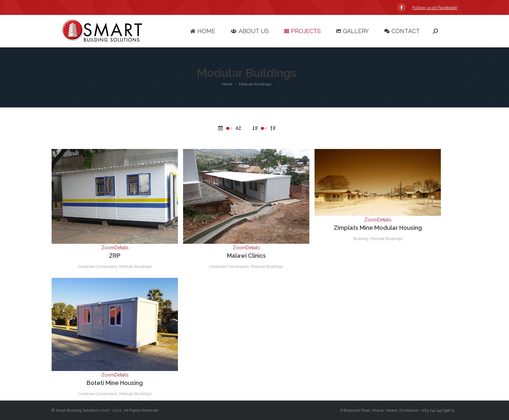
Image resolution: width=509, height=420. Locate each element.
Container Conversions (98, 266)
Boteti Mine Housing (115, 383)
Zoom (108, 248)
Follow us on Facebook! (435, 8)
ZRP (115, 256)
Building (361, 239)
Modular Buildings (135, 266)
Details (122, 248)
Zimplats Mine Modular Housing (378, 228)
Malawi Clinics (246, 256)
